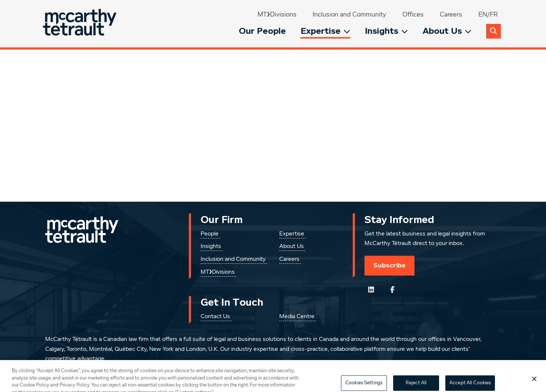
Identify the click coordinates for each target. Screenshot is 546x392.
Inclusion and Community (349, 15)
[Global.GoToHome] (81, 24)
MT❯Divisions (277, 15)
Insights (386, 31)
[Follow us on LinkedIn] (371, 289)
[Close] (534, 384)
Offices (413, 15)
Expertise (325, 31)
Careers (451, 15)
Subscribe (389, 265)
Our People (262, 31)
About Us (447, 31)
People (210, 234)
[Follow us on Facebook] (392, 289)
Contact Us (215, 317)
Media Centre (297, 317)
